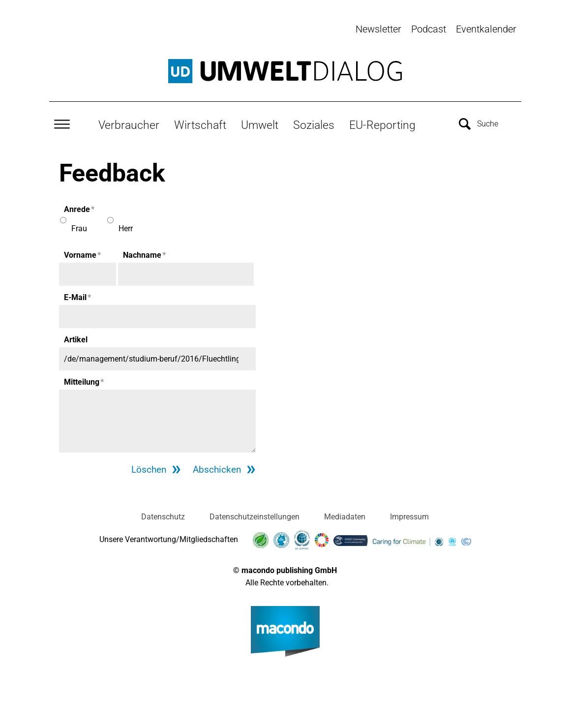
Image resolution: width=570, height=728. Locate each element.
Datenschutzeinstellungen (255, 516)
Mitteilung (84, 380)
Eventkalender (486, 29)
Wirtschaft (200, 123)
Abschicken (216, 468)
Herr (126, 227)
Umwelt (260, 123)
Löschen (147, 468)
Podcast (429, 29)
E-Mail (77, 296)
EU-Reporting (382, 123)
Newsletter (378, 29)
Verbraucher (129, 123)
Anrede (79, 208)
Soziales (314, 123)
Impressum (409, 516)
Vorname (82, 254)
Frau (79, 227)
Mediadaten (345, 516)
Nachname (144, 254)
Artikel (76, 338)
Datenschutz (163, 516)
